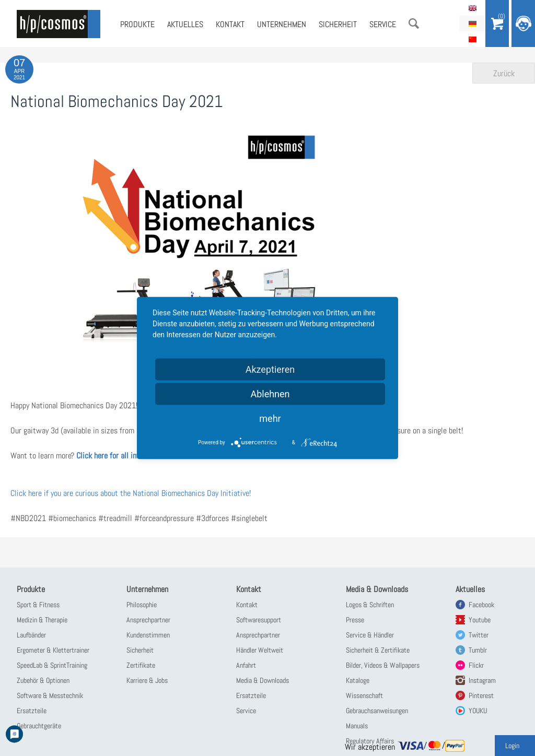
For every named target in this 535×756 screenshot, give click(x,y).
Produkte (137, 24)
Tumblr (478, 650)
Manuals (357, 726)
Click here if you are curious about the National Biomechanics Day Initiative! (131, 493)
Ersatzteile (32, 711)
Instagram (482, 680)
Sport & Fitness (38, 605)
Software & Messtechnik (50, 695)
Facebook (481, 605)
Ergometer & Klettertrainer (53, 650)
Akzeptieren (270, 369)
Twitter (479, 635)
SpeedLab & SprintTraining (52, 665)
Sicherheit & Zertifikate (378, 650)
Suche (414, 23)
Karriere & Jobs (147, 680)
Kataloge (358, 680)
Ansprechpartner (148, 620)
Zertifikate (141, 665)
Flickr (476, 665)
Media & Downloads (263, 680)
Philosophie (142, 605)
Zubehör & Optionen (43, 680)
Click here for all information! (123, 456)
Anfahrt (246, 665)
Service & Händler (370, 635)
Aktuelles (185, 24)
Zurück (504, 73)
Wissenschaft (364, 695)
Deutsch (472, 23)
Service (383, 24)
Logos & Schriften (370, 605)
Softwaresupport (259, 620)
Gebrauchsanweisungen (377, 711)
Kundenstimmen (148, 635)
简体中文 (472, 39)
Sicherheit (338, 24)
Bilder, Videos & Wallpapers (383, 665)
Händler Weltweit (260, 650)
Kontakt (230, 24)
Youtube (480, 620)
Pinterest (481, 695)
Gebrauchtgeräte (39, 726)
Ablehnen (270, 394)
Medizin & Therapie (42, 620)
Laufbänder (31, 635)
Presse (355, 620)
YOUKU (478, 711)
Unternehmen (282, 24)
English (472, 8)
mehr (270, 418)
